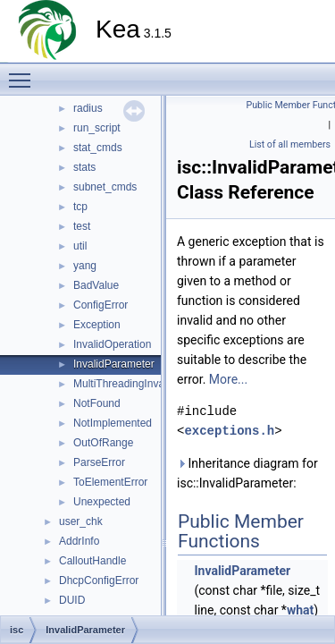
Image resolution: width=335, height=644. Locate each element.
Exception (97, 325)
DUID (72, 600)
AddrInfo (79, 541)
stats (84, 167)
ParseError (99, 462)
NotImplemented (113, 423)
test (82, 226)
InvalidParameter (114, 364)
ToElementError (110, 482)
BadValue (96, 285)
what (300, 610)
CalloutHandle (92, 561)
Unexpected (102, 502)
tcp (80, 207)
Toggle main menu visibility (24, 72)
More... (228, 379)
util (80, 246)
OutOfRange (103, 443)
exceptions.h (229, 431)
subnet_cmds (105, 187)
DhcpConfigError (99, 580)
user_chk (81, 521)
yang (85, 266)
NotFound (97, 403)
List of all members (290, 144)
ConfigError (100, 305)
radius (88, 108)
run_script (97, 128)
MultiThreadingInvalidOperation (148, 384)
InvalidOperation (112, 344)
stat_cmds (98, 148)
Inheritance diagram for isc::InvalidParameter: (247, 473)
